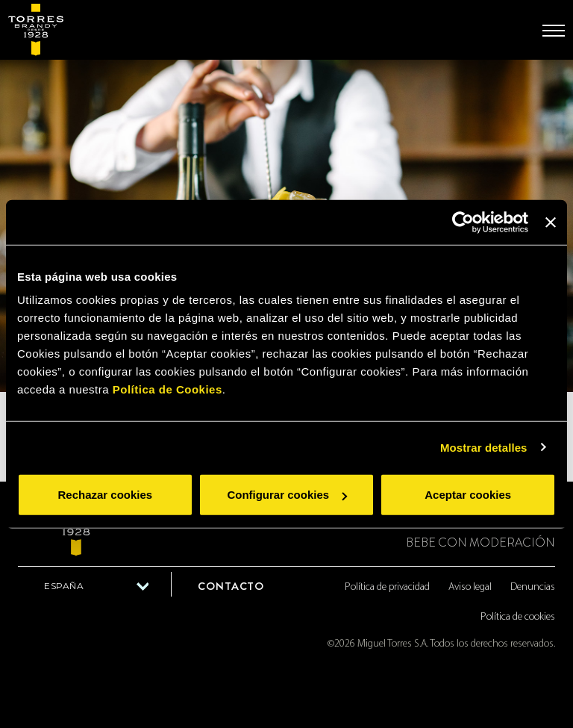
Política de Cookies (167, 389)
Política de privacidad (387, 587)
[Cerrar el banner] (551, 222)
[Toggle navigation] (554, 31)
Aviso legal (470, 587)
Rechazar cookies (105, 495)
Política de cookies (518, 617)
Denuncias (533, 587)
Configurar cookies (287, 495)
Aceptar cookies (468, 495)
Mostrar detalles (484, 447)
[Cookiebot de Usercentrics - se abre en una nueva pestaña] (463, 222)
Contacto (231, 586)
